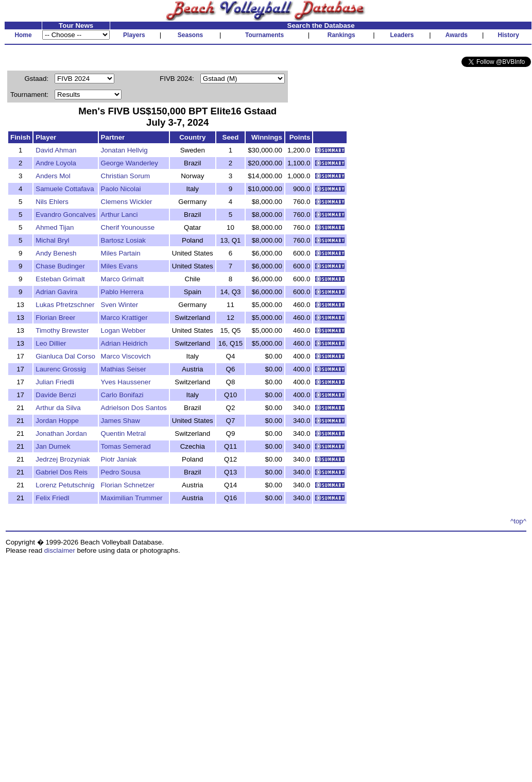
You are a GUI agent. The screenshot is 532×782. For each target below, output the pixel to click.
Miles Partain (121, 253)
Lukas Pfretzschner (65, 305)
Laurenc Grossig (61, 369)
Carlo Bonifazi (122, 395)
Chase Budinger (60, 266)
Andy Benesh (56, 253)
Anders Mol (53, 176)
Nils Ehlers (52, 202)
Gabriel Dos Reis (62, 472)
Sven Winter (120, 305)
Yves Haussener (126, 382)
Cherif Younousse (128, 227)
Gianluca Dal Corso (65, 356)
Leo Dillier (51, 343)
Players (134, 35)
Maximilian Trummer (132, 498)
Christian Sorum (126, 176)
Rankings (341, 35)
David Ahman (56, 150)
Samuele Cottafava (65, 189)
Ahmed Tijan (55, 227)
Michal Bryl (52, 240)
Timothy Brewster (62, 330)
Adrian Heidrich (124, 343)
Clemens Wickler (127, 202)
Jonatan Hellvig (124, 150)
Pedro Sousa (121, 472)
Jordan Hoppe (57, 421)
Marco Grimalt (123, 279)
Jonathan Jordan (61, 433)
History (509, 35)
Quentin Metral (123, 433)
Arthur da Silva (58, 408)
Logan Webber (123, 330)
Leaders (402, 35)
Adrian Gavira (57, 292)
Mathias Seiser (124, 369)
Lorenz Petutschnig (65, 485)
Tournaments (264, 35)
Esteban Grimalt (60, 279)
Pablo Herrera (122, 292)
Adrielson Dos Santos (134, 408)
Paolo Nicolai (121, 189)
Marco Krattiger (124, 318)
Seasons (190, 35)
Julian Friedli (55, 382)
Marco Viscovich (126, 356)
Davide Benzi (56, 395)
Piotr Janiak (119, 459)
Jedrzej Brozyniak (63, 459)
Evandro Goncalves (65, 215)
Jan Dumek (53, 446)
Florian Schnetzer (128, 485)
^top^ (518, 521)
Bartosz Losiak (123, 240)
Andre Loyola (56, 163)
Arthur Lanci (119, 215)
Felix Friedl (52, 498)
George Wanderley (130, 163)
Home (23, 35)
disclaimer (60, 550)
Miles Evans (119, 266)
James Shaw (121, 421)
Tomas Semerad (126, 446)
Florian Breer (55, 318)
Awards (457, 35)
